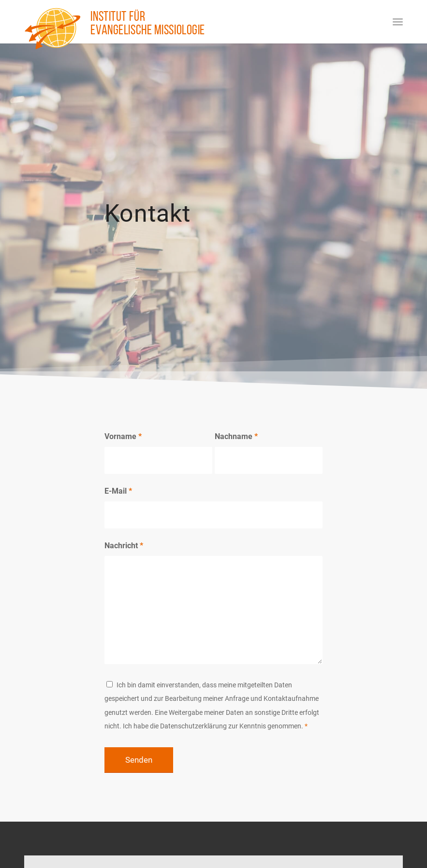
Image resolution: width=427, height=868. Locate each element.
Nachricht (124, 546)
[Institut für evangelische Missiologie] (53, 28)
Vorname (123, 436)
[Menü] (398, 22)
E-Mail (118, 491)
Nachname (236, 436)
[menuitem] (398, 22)
